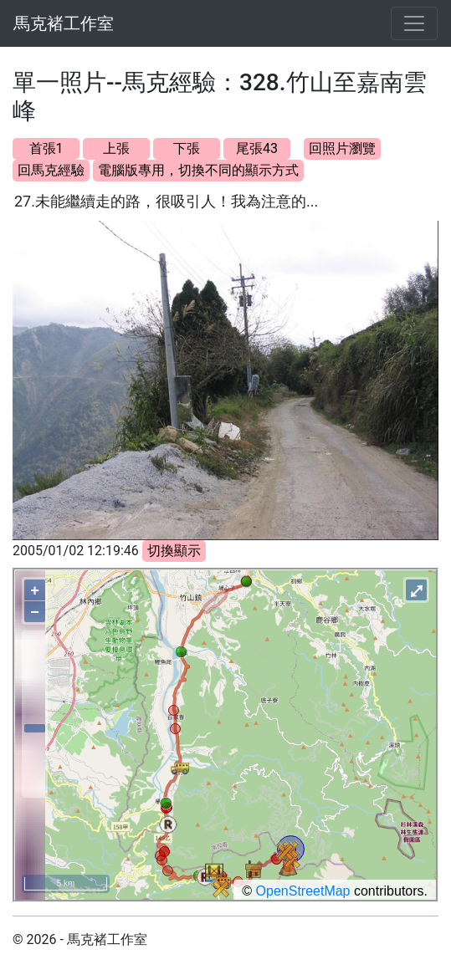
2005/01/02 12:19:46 (76, 551)
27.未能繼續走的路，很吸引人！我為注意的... (166, 201)
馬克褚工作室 (64, 23)
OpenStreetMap (303, 891)
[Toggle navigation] (414, 23)
